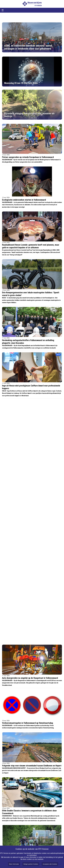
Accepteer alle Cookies (50, 864)
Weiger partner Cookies (31, 864)
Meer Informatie (14, 864)
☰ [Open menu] (3, 10)
